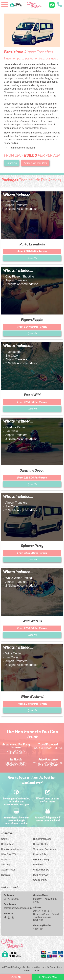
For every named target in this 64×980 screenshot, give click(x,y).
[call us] (60, 5)
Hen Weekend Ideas (12, 849)
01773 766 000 (11, 899)
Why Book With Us (11, 854)
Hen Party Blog (41, 859)
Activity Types (8, 870)
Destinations (8, 844)
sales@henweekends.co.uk (17, 908)
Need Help (39, 865)
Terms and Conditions (44, 849)
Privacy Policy (40, 854)
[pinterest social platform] (13, 918)
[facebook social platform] (6, 918)
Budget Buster (41, 844)
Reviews (6, 875)
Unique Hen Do (41, 870)
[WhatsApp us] (52, 5)
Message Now (48, 977)
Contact (5, 839)
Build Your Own (41, 875)
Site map (6, 865)
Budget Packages (42, 839)
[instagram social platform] (9, 918)
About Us (6, 859)
